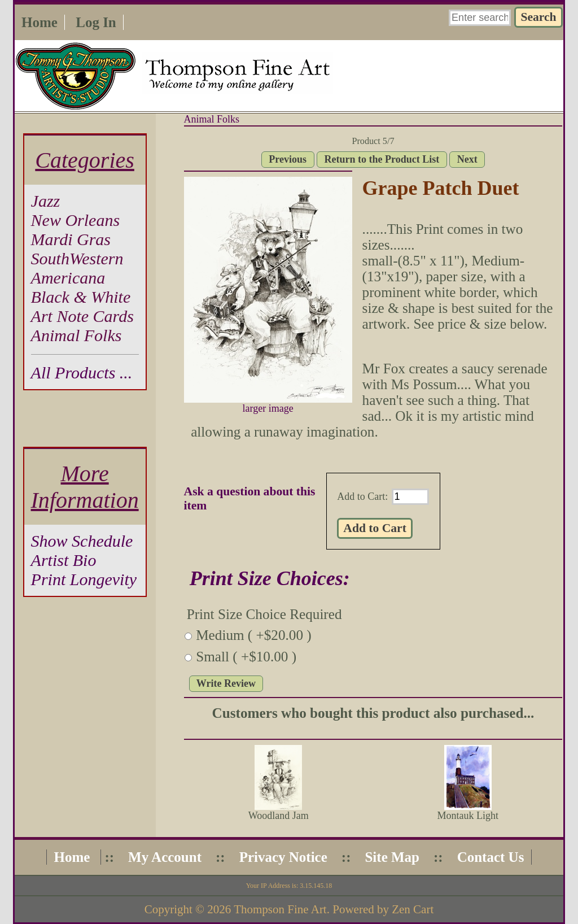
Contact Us (491, 857)
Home (40, 22)
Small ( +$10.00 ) (246, 657)
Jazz (46, 201)
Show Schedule (82, 541)
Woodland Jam (279, 816)
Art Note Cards (82, 316)
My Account (165, 857)
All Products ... (82, 372)
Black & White (81, 297)
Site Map (392, 857)
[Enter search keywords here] (480, 18)
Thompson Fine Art (280, 909)
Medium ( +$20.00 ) (254, 635)
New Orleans (76, 220)
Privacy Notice (283, 857)
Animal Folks (212, 119)
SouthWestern (77, 258)
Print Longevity (84, 579)
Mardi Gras (71, 239)
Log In (96, 22)
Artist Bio (64, 560)
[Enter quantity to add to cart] (410, 497)
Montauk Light (468, 816)
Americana (68, 278)
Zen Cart (413, 909)
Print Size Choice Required (264, 614)
